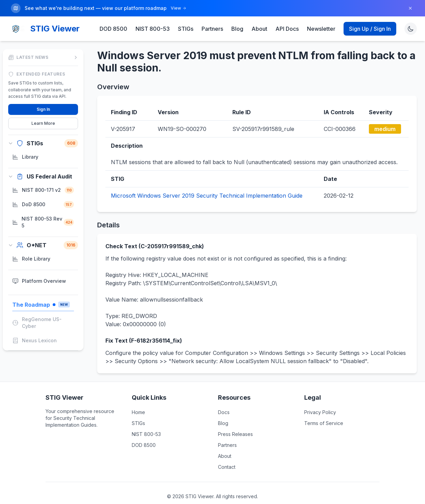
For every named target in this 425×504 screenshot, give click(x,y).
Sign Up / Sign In (370, 28)
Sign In (43, 109)
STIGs (186, 28)
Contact (227, 467)
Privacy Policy (320, 412)
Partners (212, 28)
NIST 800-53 (153, 28)
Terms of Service (324, 423)
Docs (224, 412)
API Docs (287, 28)
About (259, 28)
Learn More (43, 123)
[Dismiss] (410, 8)
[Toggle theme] (411, 28)
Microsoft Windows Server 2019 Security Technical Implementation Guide (207, 195)
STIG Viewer (55, 28)
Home (138, 412)
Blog (237, 28)
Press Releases (235, 434)
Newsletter (321, 28)
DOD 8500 (113, 28)
